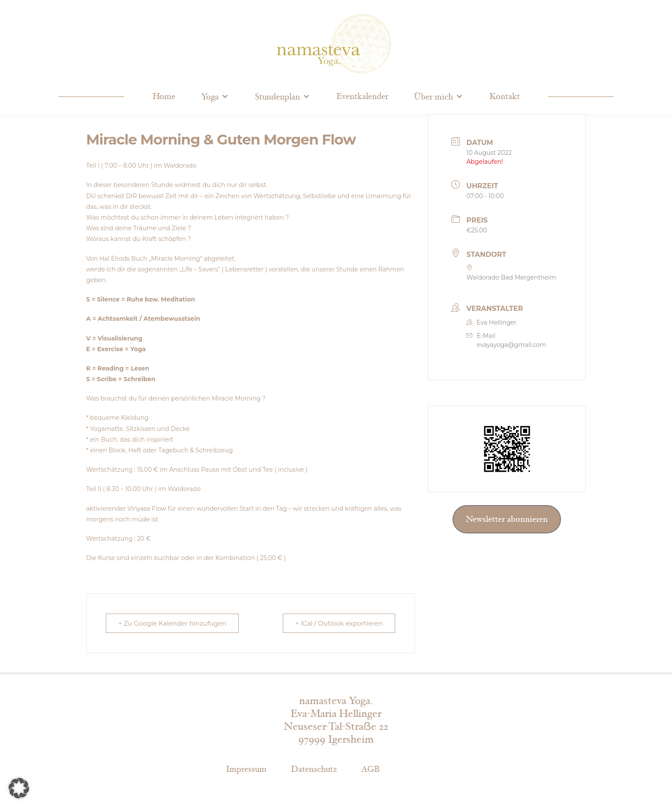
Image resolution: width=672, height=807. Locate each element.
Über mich (433, 97)
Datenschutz (314, 769)
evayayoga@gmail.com (511, 345)
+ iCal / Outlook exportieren (339, 623)
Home (164, 96)
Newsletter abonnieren (507, 519)
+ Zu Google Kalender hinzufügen (172, 623)
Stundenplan (277, 97)
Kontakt (505, 96)
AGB (370, 769)
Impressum (246, 769)
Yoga (210, 97)
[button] (19, 788)
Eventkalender (362, 96)
